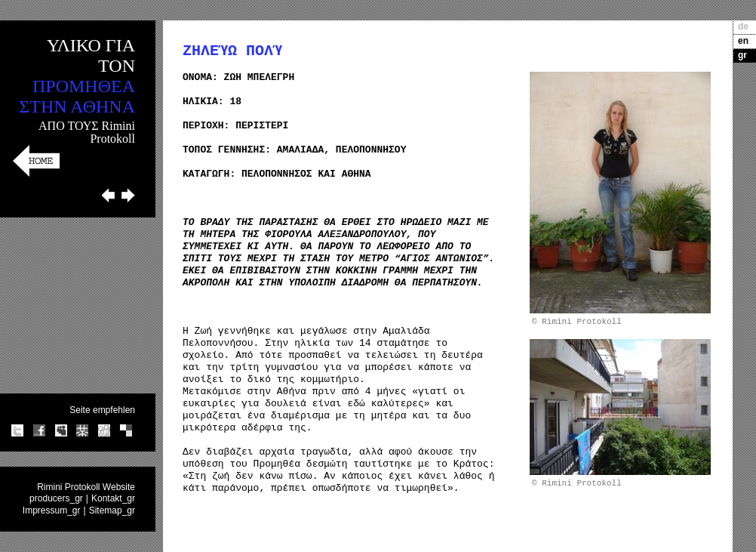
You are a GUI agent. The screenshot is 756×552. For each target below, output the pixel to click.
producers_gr (56, 498)
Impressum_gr (52, 510)
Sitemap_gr (112, 510)
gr (742, 55)
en (743, 41)
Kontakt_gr (113, 498)
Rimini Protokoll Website (86, 487)
